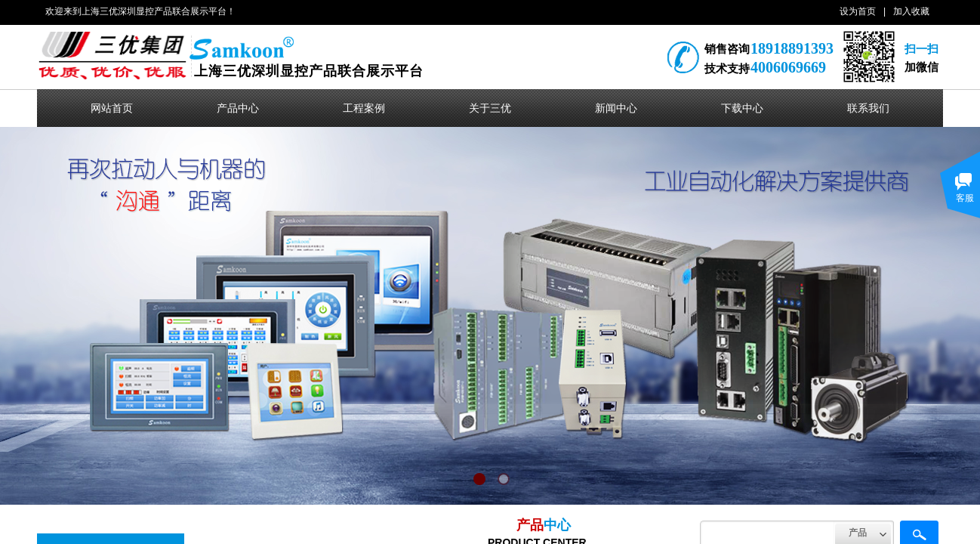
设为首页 (858, 11)
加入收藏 (911, 11)
